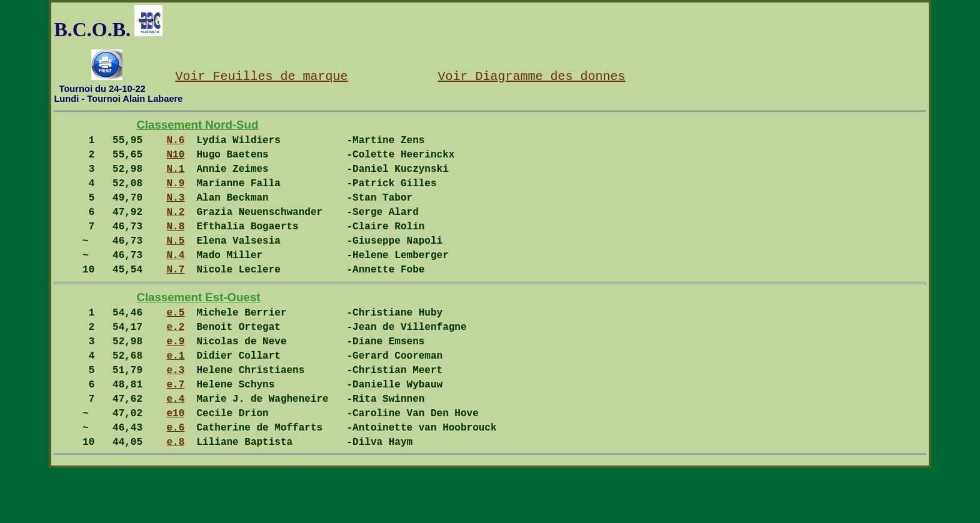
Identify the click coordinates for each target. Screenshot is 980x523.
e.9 (175, 378)
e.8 (175, 496)
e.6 (175, 479)
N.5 (175, 262)
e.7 (175, 429)
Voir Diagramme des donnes (531, 75)
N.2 (175, 229)
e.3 (175, 412)
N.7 (175, 296)
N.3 (175, 212)
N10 (175, 161)
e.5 (175, 344)
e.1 (175, 395)
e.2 (175, 361)
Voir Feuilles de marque (261, 75)
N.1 (175, 178)
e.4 (175, 446)
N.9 (175, 195)
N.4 (175, 279)
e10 (175, 462)
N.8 (175, 246)
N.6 (175, 144)
